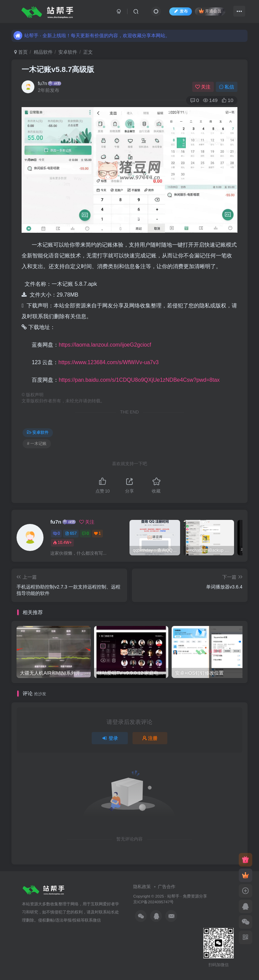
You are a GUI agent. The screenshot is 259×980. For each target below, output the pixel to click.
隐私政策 (142, 887)
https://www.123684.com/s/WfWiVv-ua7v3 (108, 362)
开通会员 (210, 11)
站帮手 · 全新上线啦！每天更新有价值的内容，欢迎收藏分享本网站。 (92, 31)
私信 (227, 87)
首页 (21, 52)
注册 (150, 738)
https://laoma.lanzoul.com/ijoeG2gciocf (105, 345)
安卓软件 (68, 52)
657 (71, 533)
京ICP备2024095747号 (153, 902)
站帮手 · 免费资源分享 (187, 896)
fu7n (42, 83)
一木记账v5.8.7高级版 (58, 69)
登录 (110, 738)
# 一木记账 (37, 444)
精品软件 (43, 52)
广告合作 (167, 887)
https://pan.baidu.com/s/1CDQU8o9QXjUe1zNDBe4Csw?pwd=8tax (139, 380)
